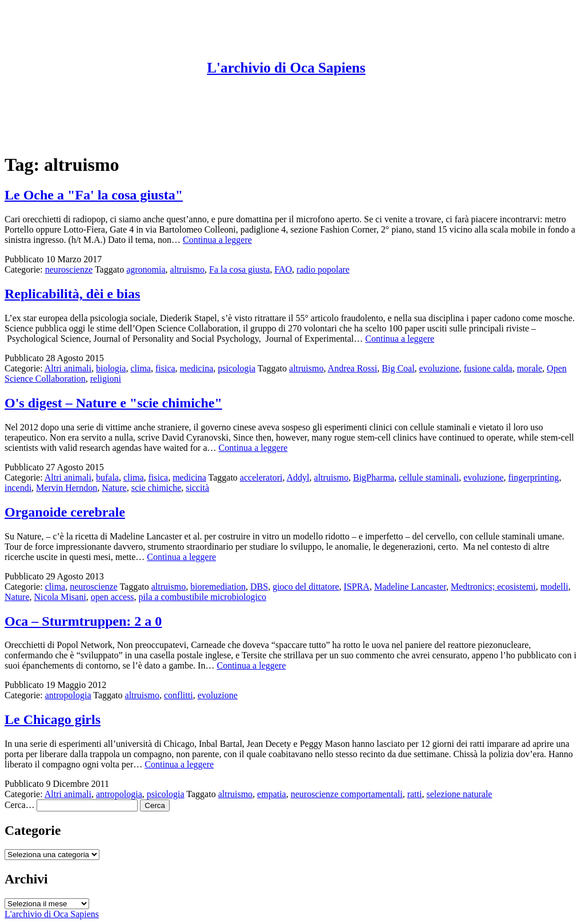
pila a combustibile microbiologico (203, 597)
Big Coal (398, 368)
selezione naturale (459, 794)
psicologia (237, 368)
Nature (114, 488)
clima (141, 368)
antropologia (68, 695)
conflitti (179, 695)
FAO (283, 269)
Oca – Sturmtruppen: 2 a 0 (83, 621)
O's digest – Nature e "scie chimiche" (113, 403)
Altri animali (68, 368)
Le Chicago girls (53, 719)
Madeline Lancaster (410, 587)
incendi (18, 488)
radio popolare (323, 269)
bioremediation (218, 587)
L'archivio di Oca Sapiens (286, 68)
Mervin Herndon (67, 488)
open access (113, 597)
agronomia (146, 269)
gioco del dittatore (306, 587)
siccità (197, 488)
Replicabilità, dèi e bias (72, 294)
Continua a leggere (217, 240)
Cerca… (19, 805)
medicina (197, 368)
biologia (111, 368)
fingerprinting (534, 477)
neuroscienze (69, 269)
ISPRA (357, 587)
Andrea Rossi (353, 368)
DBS (259, 587)
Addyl (298, 477)
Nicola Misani (60, 597)
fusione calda (488, 368)
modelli (554, 587)
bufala (107, 477)
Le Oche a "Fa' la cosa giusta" (94, 195)
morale (530, 368)
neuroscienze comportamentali (347, 794)
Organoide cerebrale (65, 512)
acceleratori (261, 477)
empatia (272, 794)
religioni (106, 379)
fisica (165, 368)
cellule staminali (429, 477)
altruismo (187, 269)
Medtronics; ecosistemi (493, 587)
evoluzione (439, 368)
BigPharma (374, 477)
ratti (415, 794)
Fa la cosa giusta (239, 269)
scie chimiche (157, 488)
